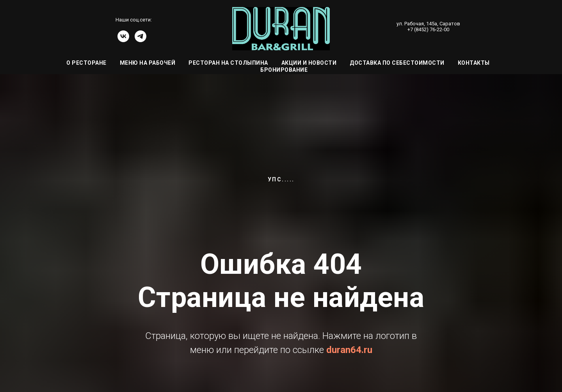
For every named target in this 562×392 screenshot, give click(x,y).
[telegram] (140, 40)
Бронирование (284, 70)
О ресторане (86, 63)
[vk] (123, 40)
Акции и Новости (309, 63)
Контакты (474, 63)
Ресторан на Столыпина (228, 63)
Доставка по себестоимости (397, 63)
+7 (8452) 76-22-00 (428, 29)
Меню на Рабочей (148, 63)
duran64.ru (349, 350)
